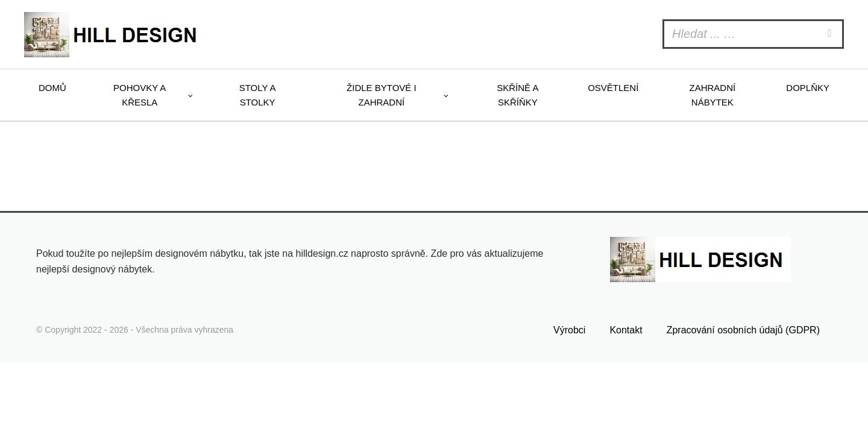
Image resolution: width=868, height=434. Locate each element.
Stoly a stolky (258, 95)
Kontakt (626, 330)
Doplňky (808, 88)
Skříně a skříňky (517, 95)
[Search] (831, 34)
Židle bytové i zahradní (382, 95)
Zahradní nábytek (712, 95)
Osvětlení (613, 88)
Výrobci (569, 330)
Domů (52, 88)
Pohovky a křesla (140, 95)
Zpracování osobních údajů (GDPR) (743, 330)
